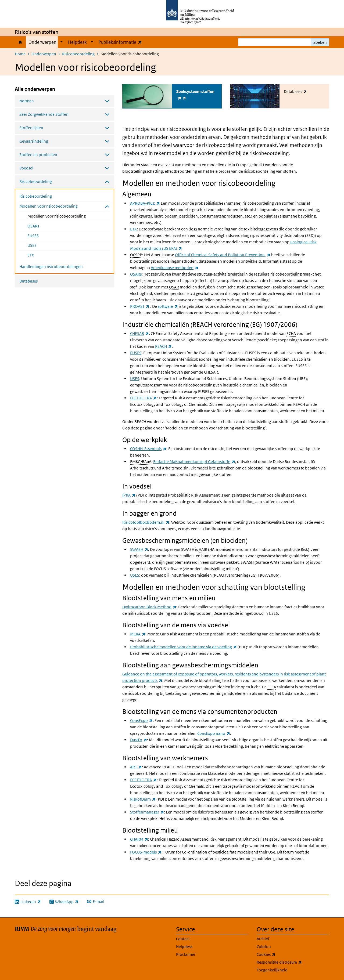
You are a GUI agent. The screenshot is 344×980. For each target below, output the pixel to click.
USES (32, 245)
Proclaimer (186, 954)
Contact (183, 939)
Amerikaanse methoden (175, 267)
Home (20, 42)
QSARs (33, 226)
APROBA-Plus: (145, 203)
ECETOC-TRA (143, 398)
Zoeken (320, 42)
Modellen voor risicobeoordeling (69, 216)
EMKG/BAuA (141, 461)
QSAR (174, 286)
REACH (163, 346)
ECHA (291, 333)
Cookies (278, 954)
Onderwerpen (42, 42)
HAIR (203, 549)
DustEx (139, 739)
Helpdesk (77, 42)
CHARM (139, 839)
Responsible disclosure (291, 962)
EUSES (33, 236)
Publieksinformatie (121, 42)
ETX (31, 255)
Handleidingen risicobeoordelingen (51, 267)
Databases (28, 281)
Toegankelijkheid (272, 970)
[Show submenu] (62, 42)
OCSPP (136, 254)
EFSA (272, 687)
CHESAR (139, 333)
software (168, 306)
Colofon (264, 946)
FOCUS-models (146, 852)
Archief (263, 939)
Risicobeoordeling (78, 54)
